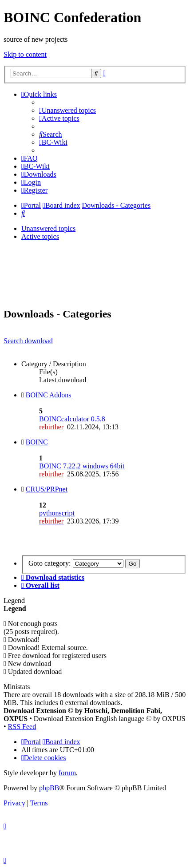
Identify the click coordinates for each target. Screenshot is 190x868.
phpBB (49, 788)
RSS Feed (22, 727)
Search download (28, 341)
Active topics (40, 236)
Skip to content (25, 54)
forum (67, 773)
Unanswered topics (48, 228)
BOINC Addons (49, 395)
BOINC (37, 442)
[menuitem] (67, 110)
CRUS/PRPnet (47, 489)
